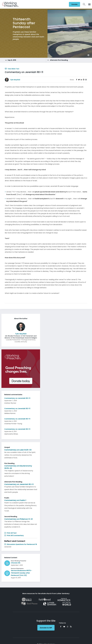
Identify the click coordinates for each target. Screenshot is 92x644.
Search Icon (84, 4)
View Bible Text (12, 69)
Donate (74, 4)
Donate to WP (46, 628)
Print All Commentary (14, 535)
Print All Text (10, 533)
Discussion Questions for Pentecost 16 (21, 544)
